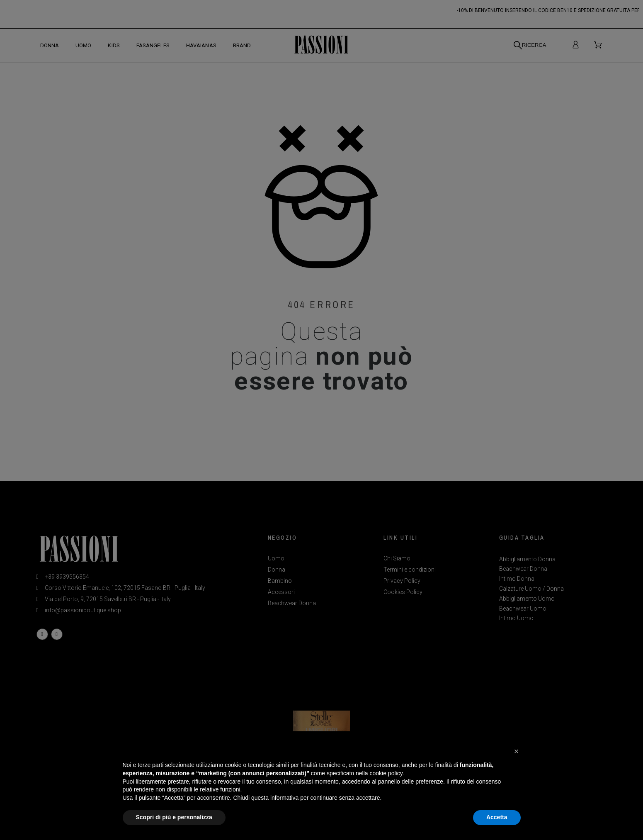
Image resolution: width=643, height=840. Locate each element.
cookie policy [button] (386, 773)
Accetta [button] (497, 817)
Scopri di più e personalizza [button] (174, 817)
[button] (517, 751)
